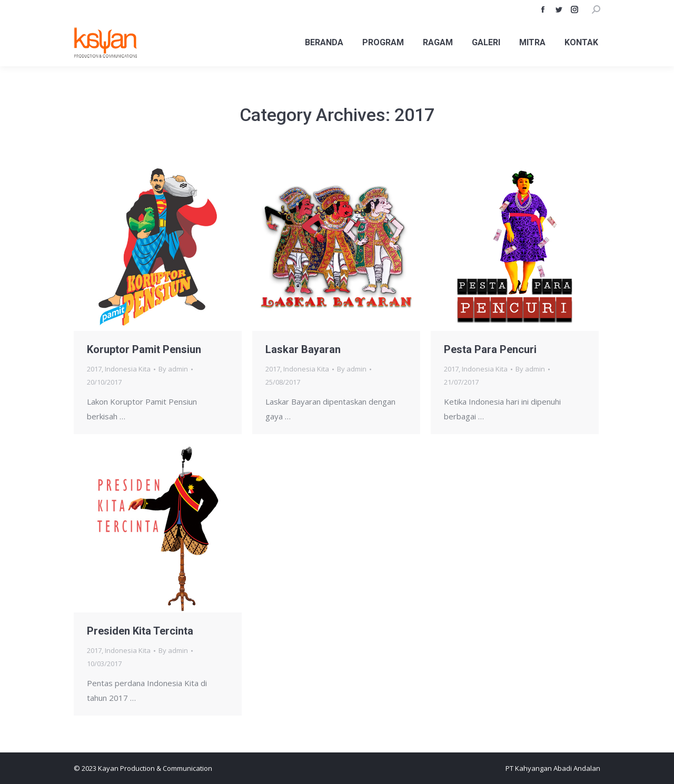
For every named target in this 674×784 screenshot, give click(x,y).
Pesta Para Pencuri (490, 349)
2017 (94, 369)
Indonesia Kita (128, 369)
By (173, 369)
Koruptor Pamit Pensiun (144, 349)
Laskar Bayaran (303, 349)
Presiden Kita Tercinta (140, 631)
